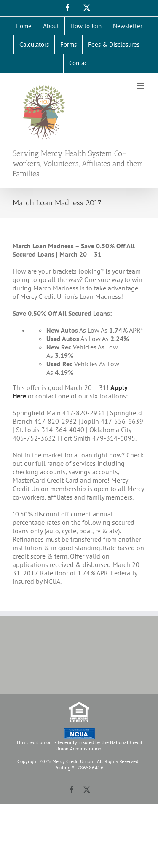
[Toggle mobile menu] (141, 86)
